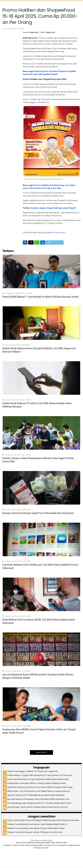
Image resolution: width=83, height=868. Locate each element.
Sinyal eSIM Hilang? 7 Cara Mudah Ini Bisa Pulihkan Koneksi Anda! (40, 297)
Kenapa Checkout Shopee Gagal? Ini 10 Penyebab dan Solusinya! (38, 513)
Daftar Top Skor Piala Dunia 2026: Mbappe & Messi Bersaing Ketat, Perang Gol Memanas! (43, 820)
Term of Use (21, 842)
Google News (59, 232)
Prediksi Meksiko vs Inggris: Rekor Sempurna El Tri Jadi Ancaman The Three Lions (40, 775)
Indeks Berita (41, 752)
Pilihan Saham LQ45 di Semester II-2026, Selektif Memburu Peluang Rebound (38, 791)
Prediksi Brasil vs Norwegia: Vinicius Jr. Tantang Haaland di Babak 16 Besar (37, 783)
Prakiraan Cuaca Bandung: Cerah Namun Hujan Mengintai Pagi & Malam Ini (37, 824)
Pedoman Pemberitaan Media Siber (41, 842)
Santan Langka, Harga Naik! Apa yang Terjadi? (53, 208)
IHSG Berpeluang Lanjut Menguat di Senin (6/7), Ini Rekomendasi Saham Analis (39, 803)
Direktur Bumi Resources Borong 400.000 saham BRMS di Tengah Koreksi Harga (40, 787)
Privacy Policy (62, 842)
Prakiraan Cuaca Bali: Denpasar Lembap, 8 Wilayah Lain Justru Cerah (35, 832)
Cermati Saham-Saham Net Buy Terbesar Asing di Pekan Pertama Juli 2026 (37, 807)
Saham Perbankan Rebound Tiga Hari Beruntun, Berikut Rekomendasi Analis (38, 779)
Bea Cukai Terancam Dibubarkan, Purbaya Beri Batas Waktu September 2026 (38, 799)
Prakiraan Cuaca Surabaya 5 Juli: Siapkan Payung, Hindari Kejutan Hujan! (36, 828)
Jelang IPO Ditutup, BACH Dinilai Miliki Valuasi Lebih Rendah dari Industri (36, 795)
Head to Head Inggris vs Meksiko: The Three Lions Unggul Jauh (33, 771)
